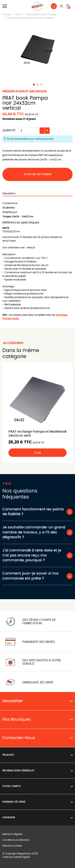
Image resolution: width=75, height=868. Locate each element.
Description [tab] (9, 193)
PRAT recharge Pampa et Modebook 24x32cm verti (37, 433)
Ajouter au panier (37, 174)
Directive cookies (12, 846)
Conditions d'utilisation (16, 840)
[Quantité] (30, 131)
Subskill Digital (21, 857)
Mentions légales (12, 834)
